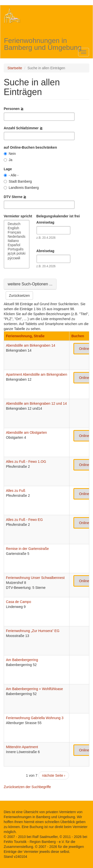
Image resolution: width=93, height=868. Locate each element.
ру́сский (17, 258)
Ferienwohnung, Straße (25, 336)
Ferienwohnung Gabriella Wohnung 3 (35, 718)
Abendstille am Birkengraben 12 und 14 (36, 403)
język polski (17, 253)
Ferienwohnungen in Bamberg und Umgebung (43, 41)
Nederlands (17, 237)
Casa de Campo (18, 602)
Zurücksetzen (19, 296)
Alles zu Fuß (16, 491)
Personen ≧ (14, 109)
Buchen (78, 336)
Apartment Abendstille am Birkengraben (37, 374)
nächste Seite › (54, 775)
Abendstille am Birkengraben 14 (31, 345)
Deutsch (17, 224)
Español (17, 245)
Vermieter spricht (18, 216)
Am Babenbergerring (22, 660)
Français (17, 232)
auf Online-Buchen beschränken (30, 147)
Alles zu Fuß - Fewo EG (24, 520)
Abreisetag (45, 251)
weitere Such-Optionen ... (30, 284)
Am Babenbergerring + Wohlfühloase (34, 689)
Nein (10, 154)
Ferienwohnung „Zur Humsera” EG (33, 631)
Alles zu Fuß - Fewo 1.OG (26, 462)
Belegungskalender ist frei (58, 216)
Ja (8, 160)
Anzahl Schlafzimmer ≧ (23, 128)
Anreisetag (45, 222)
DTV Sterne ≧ (15, 197)
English (17, 228)
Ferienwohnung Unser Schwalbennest (35, 578)
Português (17, 249)
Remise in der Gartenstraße (27, 549)
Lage (8, 169)
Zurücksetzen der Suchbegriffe (27, 787)
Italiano (17, 241)
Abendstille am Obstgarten (26, 433)
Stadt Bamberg (18, 181)
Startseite (15, 68)
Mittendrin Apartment (22, 747)
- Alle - (11, 175)
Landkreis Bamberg (21, 188)
